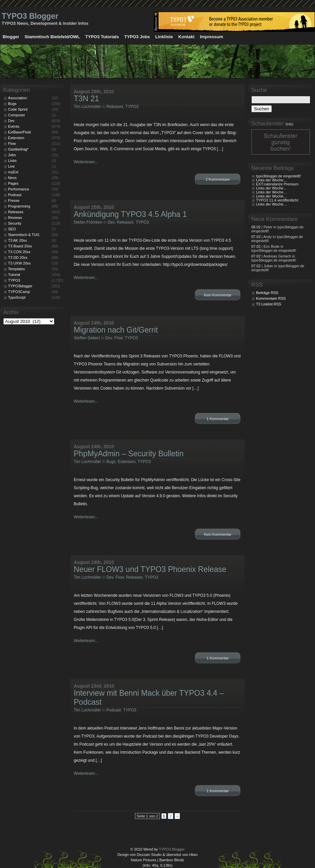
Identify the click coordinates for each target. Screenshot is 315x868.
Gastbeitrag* (18, 149)
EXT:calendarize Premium (277, 184)
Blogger (11, 37)
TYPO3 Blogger (30, 16)
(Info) (289, 124)
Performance (19, 189)
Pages (13, 183)
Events (14, 126)
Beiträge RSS (267, 293)
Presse (14, 200)
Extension (127, 462)
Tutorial (14, 275)
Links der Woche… (272, 180)
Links (12, 161)
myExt (13, 172)
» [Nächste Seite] (177, 816)
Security (15, 223)
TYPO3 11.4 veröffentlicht (277, 200)
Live (11, 166)
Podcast (114, 710)
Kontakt (186, 37)
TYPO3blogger (20, 286)
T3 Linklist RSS (269, 304)
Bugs (111, 462)
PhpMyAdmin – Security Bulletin (129, 454)
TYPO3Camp (19, 292)
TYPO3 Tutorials (102, 37)
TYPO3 (132, 107)
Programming (19, 206)
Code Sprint (18, 109)
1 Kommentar (217, 419)
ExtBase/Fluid (19, 132)
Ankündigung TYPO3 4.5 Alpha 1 (130, 214)
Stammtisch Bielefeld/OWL (52, 37)
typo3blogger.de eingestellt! (278, 176)
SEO (12, 229)
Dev (111, 222)
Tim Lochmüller (87, 107)
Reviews (15, 218)
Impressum (211, 37)
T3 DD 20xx (18, 257)
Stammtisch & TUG (24, 235)
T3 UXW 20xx (19, 263)
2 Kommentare (217, 179)
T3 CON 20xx (19, 252)
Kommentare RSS (271, 298)
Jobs (12, 155)
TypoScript (17, 297)
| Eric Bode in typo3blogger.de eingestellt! (274, 248)
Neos (12, 178)
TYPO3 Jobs (137, 37)
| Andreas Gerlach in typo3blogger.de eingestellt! (274, 258)
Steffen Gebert (87, 338)
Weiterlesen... (86, 162)
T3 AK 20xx (17, 240)
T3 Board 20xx (20, 246)
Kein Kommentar (218, 295)
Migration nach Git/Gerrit (116, 330)
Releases (115, 107)
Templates (16, 269)
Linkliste (164, 37)
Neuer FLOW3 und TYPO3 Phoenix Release (150, 569)
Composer (17, 115)
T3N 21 (86, 99)
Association (17, 98)
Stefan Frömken (88, 222)
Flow (118, 338)
